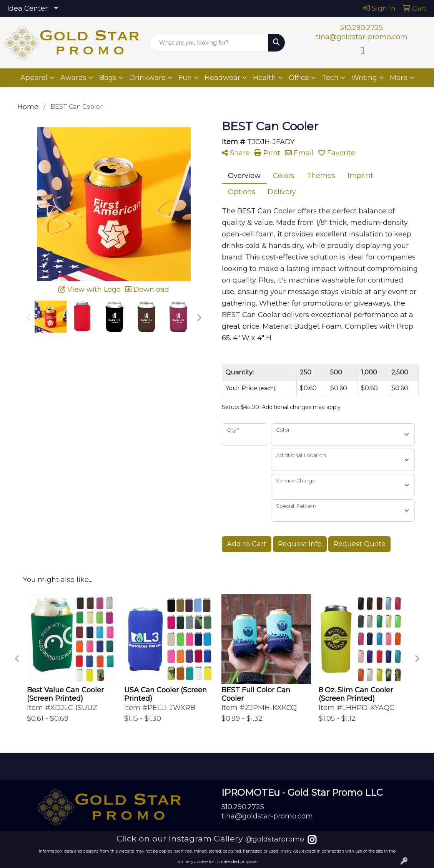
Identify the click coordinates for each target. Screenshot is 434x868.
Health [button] (264, 78)
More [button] (399, 78)
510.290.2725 (362, 28)
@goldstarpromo (275, 839)
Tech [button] (330, 78)
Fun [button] (185, 78)
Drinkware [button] (147, 78)
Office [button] (299, 78)
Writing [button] (364, 78)
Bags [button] (108, 78)
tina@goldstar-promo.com (362, 37)
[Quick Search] (209, 43)
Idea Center (27, 8)
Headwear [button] (222, 78)
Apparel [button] (34, 78)
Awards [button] (73, 78)
